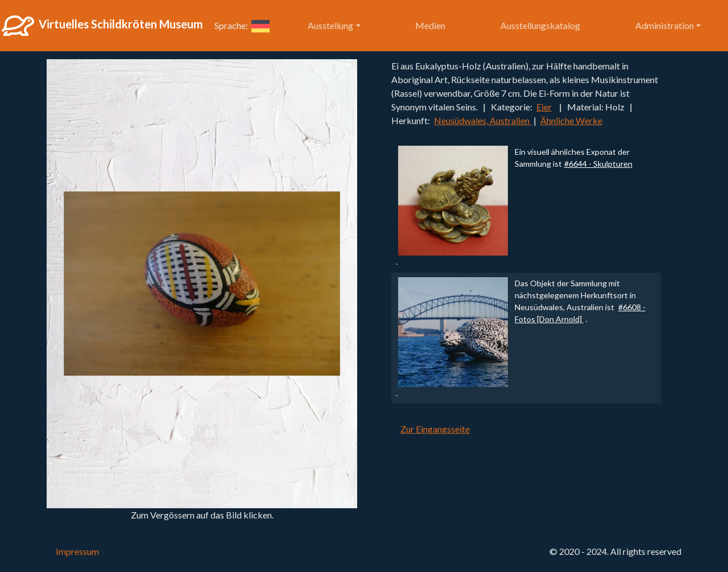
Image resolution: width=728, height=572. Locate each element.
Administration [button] (665, 25)
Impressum (77, 551)
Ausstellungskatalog (540, 25)
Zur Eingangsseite (435, 429)
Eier (544, 107)
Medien (430, 25)
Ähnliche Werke (571, 120)
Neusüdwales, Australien (483, 120)
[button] (265, 25)
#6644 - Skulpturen (598, 164)
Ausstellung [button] (330, 25)
